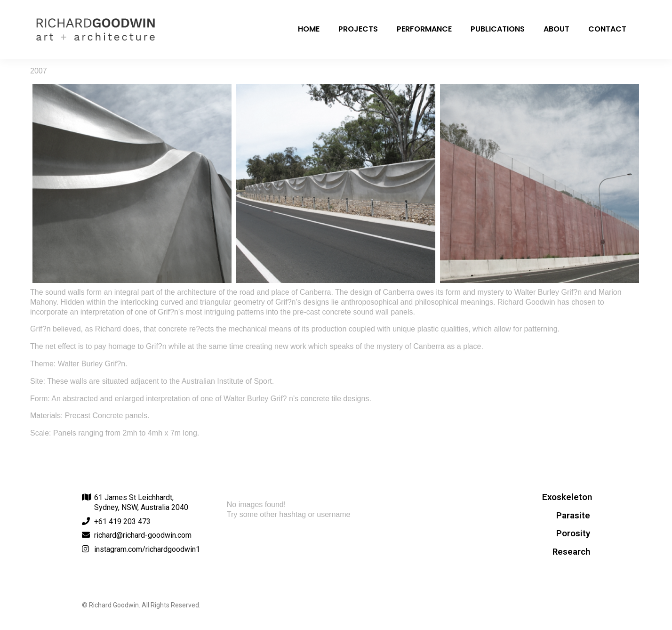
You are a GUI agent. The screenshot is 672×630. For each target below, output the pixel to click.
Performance (424, 29)
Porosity (573, 533)
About (556, 29)
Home (309, 29)
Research (571, 552)
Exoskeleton (567, 497)
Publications (498, 29)
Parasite (573, 516)
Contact (607, 29)
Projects (358, 29)
